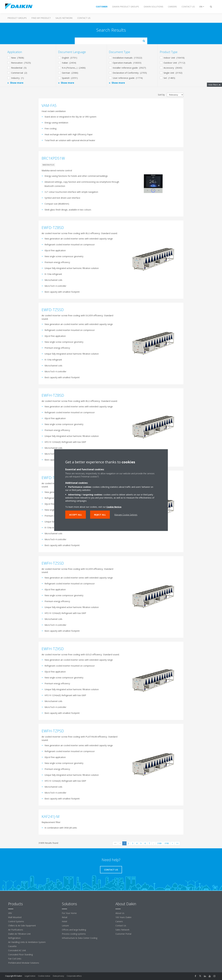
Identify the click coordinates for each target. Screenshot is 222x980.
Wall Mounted (15, 917)
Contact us (84, 18)
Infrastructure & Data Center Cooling (80, 938)
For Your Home (69, 913)
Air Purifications (16, 930)
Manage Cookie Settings (126, 515)
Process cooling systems (74, 934)
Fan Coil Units (15, 959)
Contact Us (121, 926)
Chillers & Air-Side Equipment (22, 926)
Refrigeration (14, 938)
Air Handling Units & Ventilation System (27, 942)
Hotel (64, 921)
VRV (10, 913)
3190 (167, 843)
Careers (119, 921)
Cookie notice (44, 976)
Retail (65, 917)
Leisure (65, 926)
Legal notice (30, 976)
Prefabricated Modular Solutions (24, 963)
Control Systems (16, 921)
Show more (17, 83)
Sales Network (64, 18)
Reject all (100, 515)
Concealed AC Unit (17, 950)
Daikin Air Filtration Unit (19, 934)
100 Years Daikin (123, 917)
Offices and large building (74, 930)
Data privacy (58, 976)
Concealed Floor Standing (20, 955)
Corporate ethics (74, 976)
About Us (120, 913)
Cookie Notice (114, 507)
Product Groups (17, 18)
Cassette (12, 946)
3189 (159, 843)
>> (177, 843)
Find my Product (41, 18)
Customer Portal (123, 934)
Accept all (76, 515)
